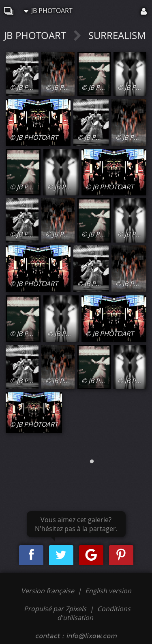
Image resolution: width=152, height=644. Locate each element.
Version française (48, 591)
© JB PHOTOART (34, 87)
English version (108, 591)
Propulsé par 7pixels (55, 609)
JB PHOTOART (48, 11)
